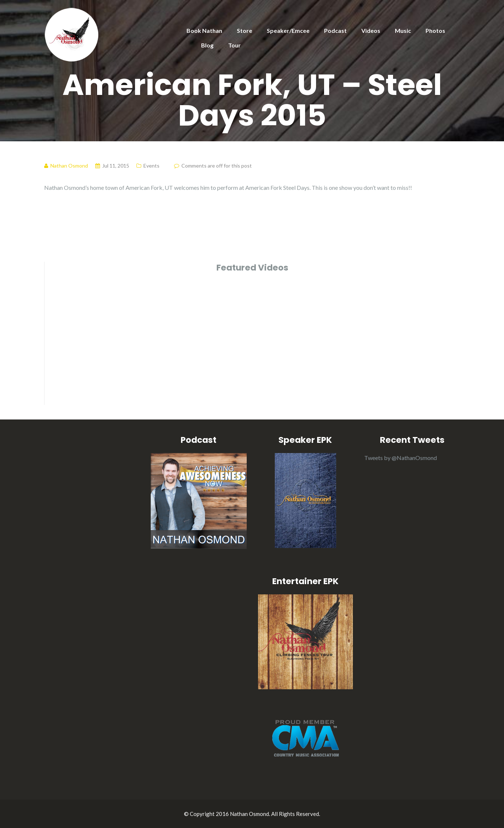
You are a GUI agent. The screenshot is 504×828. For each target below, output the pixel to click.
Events (151, 166)
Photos (435, 30)
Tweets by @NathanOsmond (401, 458)
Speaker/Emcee (288, 30)
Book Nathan (204, 30)
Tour (234, 45)
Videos (371, 30)
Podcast (335, 30)
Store (245, 30)
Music (403, 30)
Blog (207, 45)
